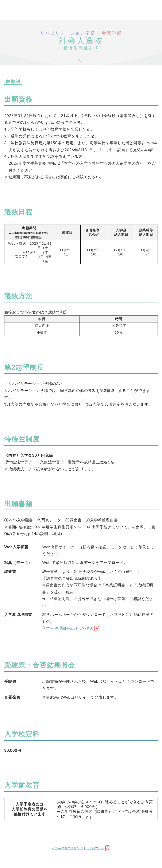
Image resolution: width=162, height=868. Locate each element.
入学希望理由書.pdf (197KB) (68, 628)
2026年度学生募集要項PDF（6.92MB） (78, 848)
